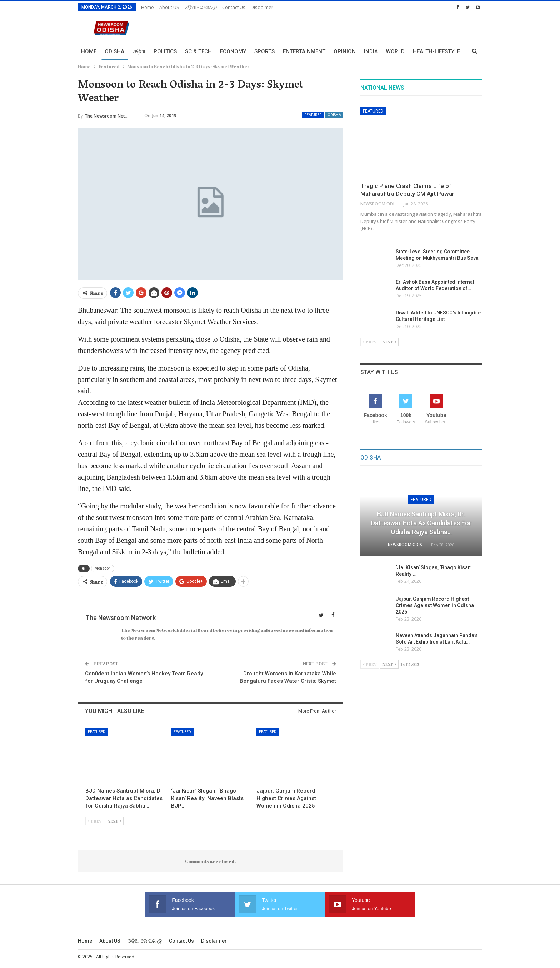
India (371, 51)
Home (147, 7)
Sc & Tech (198, 51)
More (420, 51)
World (395, 51)
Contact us (234, 7)
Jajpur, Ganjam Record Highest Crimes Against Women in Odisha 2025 (435, 605)
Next (114, 821)
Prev (95, 821)
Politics (165, 51)
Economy (233, 51)
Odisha (114, 51)
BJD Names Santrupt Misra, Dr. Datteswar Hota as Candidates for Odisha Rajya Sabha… (421, 523)
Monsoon (103, 568)
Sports (264, 51)
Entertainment (304, 51)
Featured (313, 115)
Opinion (345, 51)
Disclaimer (262, 7)
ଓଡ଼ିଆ (139, 51)
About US (169, 7)
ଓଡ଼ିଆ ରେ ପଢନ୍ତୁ (201, 7)
